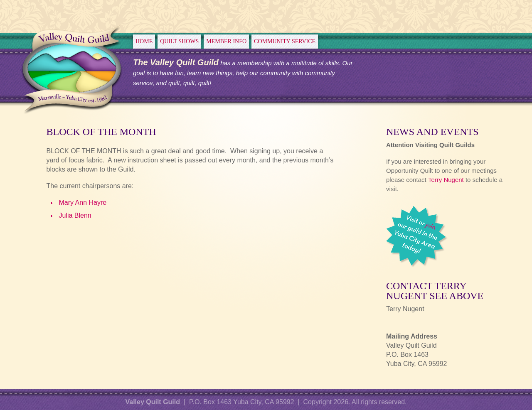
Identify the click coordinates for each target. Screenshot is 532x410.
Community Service (285, 41)
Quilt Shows (179, 41)
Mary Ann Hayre (83, 203)
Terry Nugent (446, 180)
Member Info (226, 41)
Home (144, 41)
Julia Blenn (75, 215)
